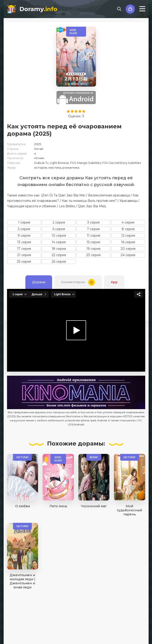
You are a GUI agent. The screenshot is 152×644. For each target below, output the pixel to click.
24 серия (128, 255)
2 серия (59, 222)
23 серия (93, 255)
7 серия (93, 229)
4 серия (128, 222)
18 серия (59, 249)
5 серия (24, 229)
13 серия (24, 242)
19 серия (93, 249)
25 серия (24, 262)
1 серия (24, 222)
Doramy (38, 9)
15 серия (93, 242)
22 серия (59, 255)
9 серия (24, 236)
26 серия (59, 262)
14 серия (59, 242)
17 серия (24, 249)
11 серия (93, 236)
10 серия (59, 236)
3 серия (93, 222)
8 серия (128, 229)
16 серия (128, 242)
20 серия (128, 249)
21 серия (24, 255)
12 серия (128, 236)
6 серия (59, 229)
